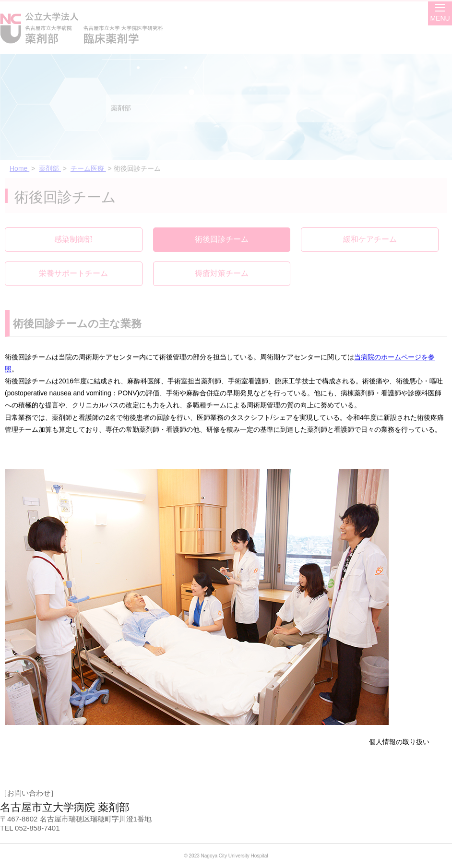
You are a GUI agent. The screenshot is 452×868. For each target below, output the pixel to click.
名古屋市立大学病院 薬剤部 (65, 807)
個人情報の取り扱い (399, 742)
